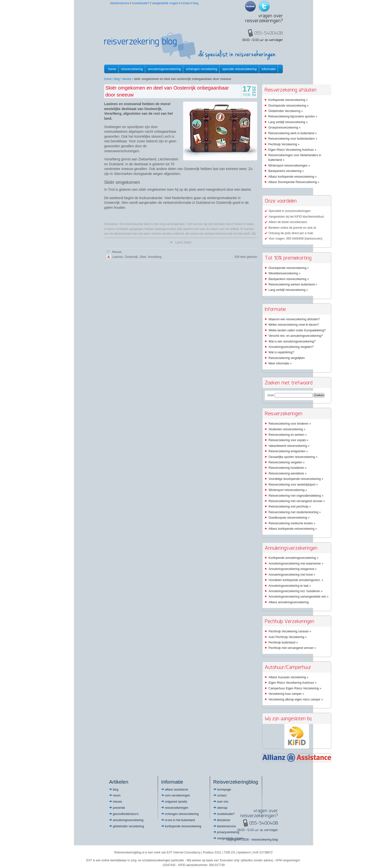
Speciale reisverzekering (239, 69)
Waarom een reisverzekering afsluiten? (294, 319)
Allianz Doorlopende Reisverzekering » (294, 182)
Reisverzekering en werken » (288, 435)
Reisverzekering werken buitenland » (293, 284)
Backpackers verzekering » (286, 171)
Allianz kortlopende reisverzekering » (292, 177)
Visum (117, 795)
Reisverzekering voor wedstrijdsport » (293, 485)
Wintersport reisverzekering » (288, 490)
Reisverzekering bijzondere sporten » (293, 116)
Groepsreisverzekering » (284, 128)
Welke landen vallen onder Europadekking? (297, 330)
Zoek (271, 395)
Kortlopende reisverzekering (183, 826)
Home (112, 69)
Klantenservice (120, 3)
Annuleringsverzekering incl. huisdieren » (296, 591)
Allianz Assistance (176, 790)
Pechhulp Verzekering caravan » (290, 631)
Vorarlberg (155, 257)
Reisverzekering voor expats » (288, 440)
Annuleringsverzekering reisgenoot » (293, 569)
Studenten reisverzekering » (287, 429)
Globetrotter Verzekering (128, 826)
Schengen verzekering (202, 69)
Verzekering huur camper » (286, 694)
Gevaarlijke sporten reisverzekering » (293, 457)
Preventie (119, 808)
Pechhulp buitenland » (283, 642)
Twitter (264, 6)
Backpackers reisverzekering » (289, 279)
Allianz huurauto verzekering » (288, 677)
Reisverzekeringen (177, 808)
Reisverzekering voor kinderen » (290, 424)
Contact (186, 3)
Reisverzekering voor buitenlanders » (293, 139)
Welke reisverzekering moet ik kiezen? (294, 325)
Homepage (224, 790)
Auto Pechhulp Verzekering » (288, 637)
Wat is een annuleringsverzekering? (292, 341)
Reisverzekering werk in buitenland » (292, 133)
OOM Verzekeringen (177, 795)
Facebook (250, 6)
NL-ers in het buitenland (180, 820)
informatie (269, 69)
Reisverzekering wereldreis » (288, 473)
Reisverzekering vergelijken (287, 358)
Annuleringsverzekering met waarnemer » (296, 564)
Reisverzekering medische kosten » (292, 523)
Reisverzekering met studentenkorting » (295, 512)
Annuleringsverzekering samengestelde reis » (299, 597)
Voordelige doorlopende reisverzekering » (296, 479)
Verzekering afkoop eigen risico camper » (296, 699)
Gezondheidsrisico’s (126, 814)
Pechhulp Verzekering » (284, 144)
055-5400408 (264, 823)
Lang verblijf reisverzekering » (288, 122)
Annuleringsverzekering (164, 69)
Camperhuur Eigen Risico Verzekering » (295, 688)
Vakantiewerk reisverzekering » (289, 446)
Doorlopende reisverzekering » (288, 106)
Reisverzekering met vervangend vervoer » (297, 501)
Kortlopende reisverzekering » (288, 100)
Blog (196, 3)
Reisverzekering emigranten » (288, 451)
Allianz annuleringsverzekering (289, 602)
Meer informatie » (280, 363)
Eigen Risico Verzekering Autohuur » (292, 150)
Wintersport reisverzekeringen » (289, 166)
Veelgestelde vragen (165, 3)
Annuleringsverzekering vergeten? (291, 347)
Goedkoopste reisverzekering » (289, 518)
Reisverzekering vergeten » (287, 462)
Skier (143, 257)
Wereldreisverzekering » (284, 273)
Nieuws (127, 79)
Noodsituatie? (141, 3)
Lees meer (181, 242)
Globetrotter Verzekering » (286, 111)
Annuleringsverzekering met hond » (292, 575)
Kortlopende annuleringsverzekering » (293, 558)
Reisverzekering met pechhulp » (290, 507)
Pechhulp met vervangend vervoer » (292, 648)
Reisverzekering (132, 69)
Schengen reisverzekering (182, 814)
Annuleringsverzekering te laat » (290, 586)
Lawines (117, 257)
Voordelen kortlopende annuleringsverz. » (296, 580)
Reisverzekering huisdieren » (288, 468)
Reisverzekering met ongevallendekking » (296, 496)
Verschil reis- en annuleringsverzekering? (296, 336)
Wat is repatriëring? (281, 352)
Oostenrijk (131, 257)
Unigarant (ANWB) (176, 802)
